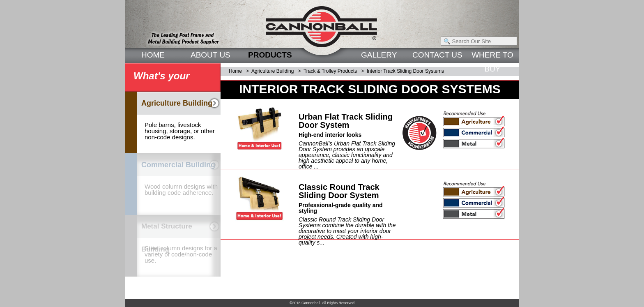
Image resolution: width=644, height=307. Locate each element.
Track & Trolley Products (330, 71)
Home (235, 71)
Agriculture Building (273, 71)
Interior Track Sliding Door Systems (405, 71)
